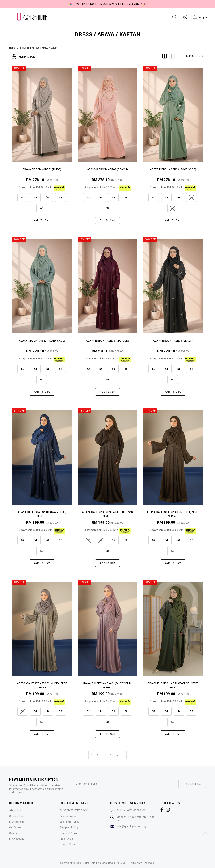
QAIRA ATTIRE (24, 48)
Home (12, 48)
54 (37, 196)
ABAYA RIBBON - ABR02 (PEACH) (107, 169)
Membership (17, 822)
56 (115, 196)
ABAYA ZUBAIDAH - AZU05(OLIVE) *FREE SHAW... (173, 685)
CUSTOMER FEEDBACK (74, 810)
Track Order (67, 839)
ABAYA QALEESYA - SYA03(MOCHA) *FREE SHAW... (173, 514)
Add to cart (42, 220)
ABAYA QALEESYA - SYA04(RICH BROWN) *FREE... (107, 514)
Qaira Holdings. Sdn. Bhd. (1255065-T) (106, 863)
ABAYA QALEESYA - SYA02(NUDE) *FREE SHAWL (42, 685)
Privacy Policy (68, 816)
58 (62, 196)
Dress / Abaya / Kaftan (45, 48)
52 (24, 196)
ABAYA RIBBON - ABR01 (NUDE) (42, 169)
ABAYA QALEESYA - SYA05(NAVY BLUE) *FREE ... (42, 514)
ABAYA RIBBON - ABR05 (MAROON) (107, 341)
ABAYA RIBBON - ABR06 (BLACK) (173, 341)
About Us (15, 810)
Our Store (15, 827)
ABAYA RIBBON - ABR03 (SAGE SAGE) (173, 169)
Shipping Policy (69, 827)
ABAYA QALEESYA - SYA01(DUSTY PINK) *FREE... (107, 685)
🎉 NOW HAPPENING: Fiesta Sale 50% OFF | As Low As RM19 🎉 (107, 4)
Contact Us (16, 816)
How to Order (68, 844)
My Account (16, 839)
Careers (14, 833)
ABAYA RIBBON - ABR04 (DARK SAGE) (42, 341)
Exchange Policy (69, 822)
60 (43, 207)
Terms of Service (70, 833)
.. (123, 754)
